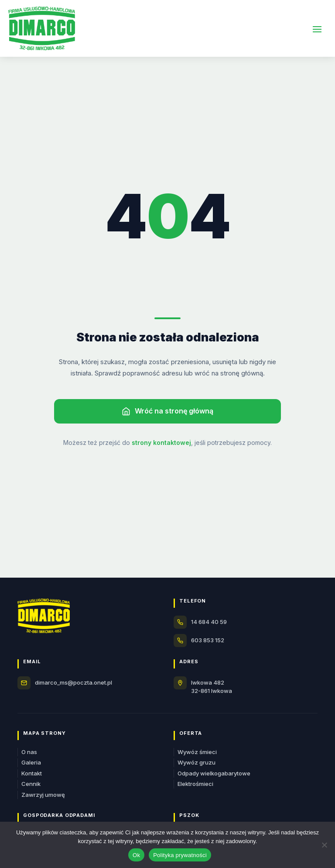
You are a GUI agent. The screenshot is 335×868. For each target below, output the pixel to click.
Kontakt (32, 773)
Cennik (31, 784)
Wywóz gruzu (197, 762)
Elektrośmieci (195, 784)
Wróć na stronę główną (167, 411)
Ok (136, 855)
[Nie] (324, 845)
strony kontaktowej (161, 443)
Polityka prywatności (180, 855)
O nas (29, 752)
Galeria (31, 762)
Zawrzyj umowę (43, 795)
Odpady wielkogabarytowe (214, 773)
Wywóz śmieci (197, 752)
